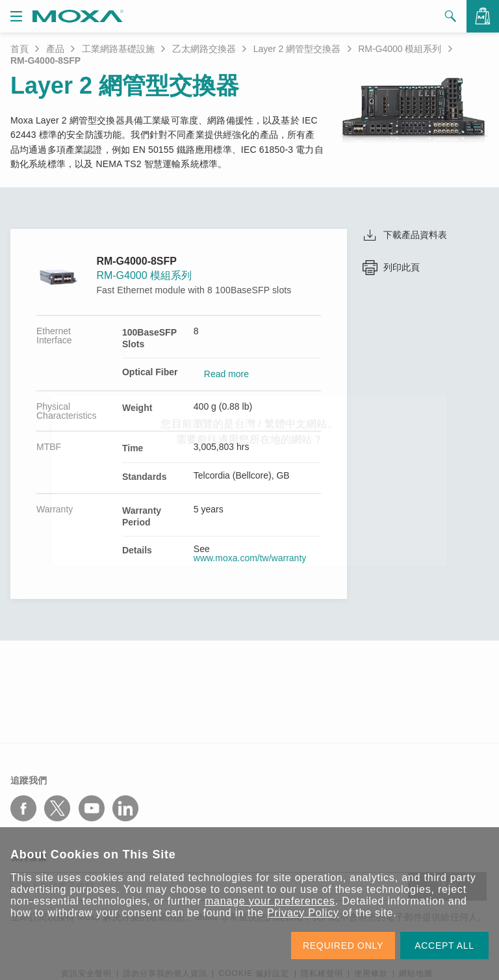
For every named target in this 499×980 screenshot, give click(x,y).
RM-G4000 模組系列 (400, 49)
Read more (226, 374)
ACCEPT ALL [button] (444, 946)
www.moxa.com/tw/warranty (250, 558)
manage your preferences (270, 901)
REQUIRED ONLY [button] (343, 946)
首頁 (19, 49)
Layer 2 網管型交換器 (297, 49)
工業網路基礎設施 (118, 49)
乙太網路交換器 (204, 49)
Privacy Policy (303, 913)
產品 (55, 49)
